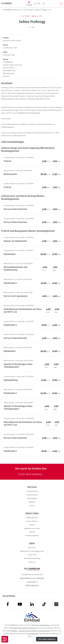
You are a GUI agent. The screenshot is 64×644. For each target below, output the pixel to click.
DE (35, 4)
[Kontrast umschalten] (29, 4)
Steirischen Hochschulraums (41, 625)
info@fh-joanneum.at (32, 585)
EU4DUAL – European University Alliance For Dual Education (30, 631)
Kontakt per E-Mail (9, 55)
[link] (32, 491)
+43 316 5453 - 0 (32, 582)
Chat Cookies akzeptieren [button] (47, 639)
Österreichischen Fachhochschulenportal (23, 628)
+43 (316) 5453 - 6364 (10, 48)
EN (39, 4)
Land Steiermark (32, 634)
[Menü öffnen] (61, 4)
